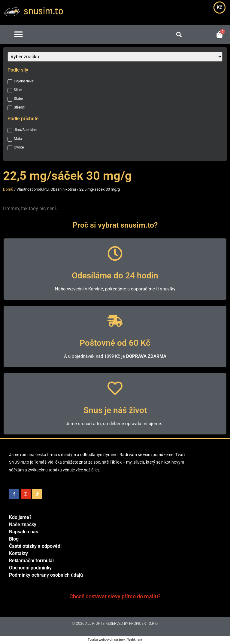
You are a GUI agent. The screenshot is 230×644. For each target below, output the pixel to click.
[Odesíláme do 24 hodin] (115, 253)
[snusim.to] (12, 12)
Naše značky (23, 524)
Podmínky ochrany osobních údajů (46, 575)
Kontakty (18, 553)
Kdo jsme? (20, 517)
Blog (14, 539)
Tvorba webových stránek (107, 640)
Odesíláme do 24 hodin (115, 276)
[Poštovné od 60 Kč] (115, 321)
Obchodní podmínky (30, 568)
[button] (18, 34)
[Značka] (115, 57)
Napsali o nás (24, 532)
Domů (8, 189)
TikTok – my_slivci (126, 462)
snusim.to (44, 11)
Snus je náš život (115, 410)
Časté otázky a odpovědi (35, 546)
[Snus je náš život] (115, 388)
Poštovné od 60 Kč (115, 343)
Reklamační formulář (32, 561)
